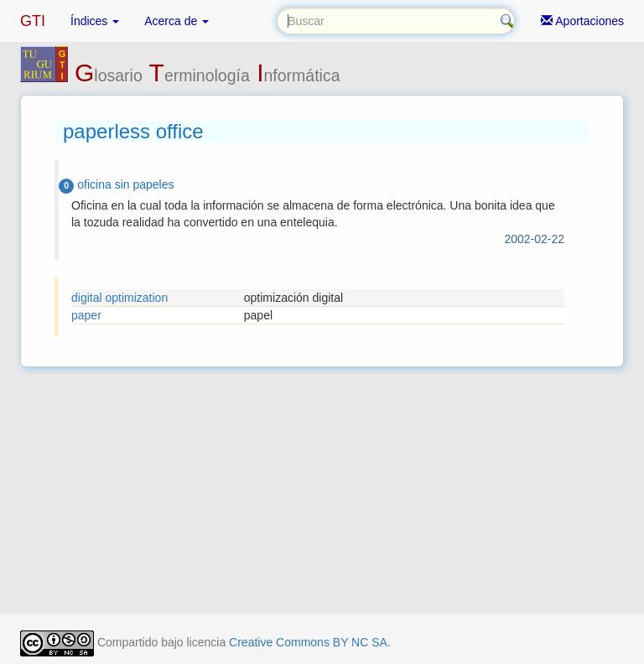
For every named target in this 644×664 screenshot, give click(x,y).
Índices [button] (95, 21)
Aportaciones (582, 21)
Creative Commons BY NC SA (308, 642)
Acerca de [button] (177, 21)
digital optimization (119, 298)
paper (86, 315)
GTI (33, 21)
